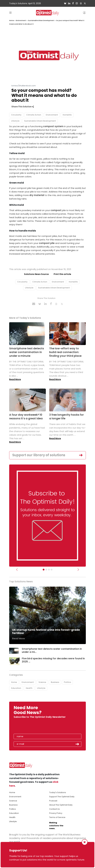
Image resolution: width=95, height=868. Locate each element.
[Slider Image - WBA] (46, 570)
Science (42, 682)
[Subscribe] (44, 570)
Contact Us (54, 809)
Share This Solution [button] (23, 107)
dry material (37, 195)
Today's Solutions (58, 792)
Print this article (62, 274)
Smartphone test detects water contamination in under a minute (27, 352)
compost (56, 210)
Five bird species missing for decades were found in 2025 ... (53, 660)
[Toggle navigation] (10, 13)
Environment (21, 21)
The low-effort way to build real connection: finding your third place (65, 352)
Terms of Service (57, 817)
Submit (77, 744)
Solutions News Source (36, 274)
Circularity (16, 115)
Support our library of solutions (39, 455)
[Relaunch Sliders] (52, 570)
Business (55, 682)
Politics (67, 682)
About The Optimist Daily (61, 805)
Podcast (53, 801)
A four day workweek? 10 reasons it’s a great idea (26, 417)
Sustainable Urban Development (41, 21)
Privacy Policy (56, 813)
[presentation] (31, 727)
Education (16, 688)
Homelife (67, 115)
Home (12, 21)
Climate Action (34, 115)
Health (29, 688)
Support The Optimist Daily (62, 797)
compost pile (47, 243)
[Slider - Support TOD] (49, 570)
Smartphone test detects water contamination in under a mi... (52, 650)
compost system (53, 126)
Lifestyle (15, 121)
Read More (15, 379)
